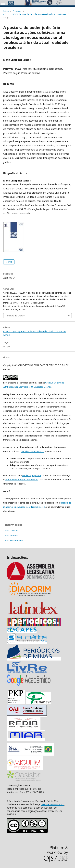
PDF (10, 262)
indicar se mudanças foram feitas (21, 480)
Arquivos (17, 11)
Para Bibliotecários (14, 540)
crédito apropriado (32, 475)
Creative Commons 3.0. (32, 451)
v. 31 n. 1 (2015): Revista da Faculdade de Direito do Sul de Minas (35, 14)
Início (6, 11)
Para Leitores (11, 531)
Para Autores (11, 536)
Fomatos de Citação (15, 316)
